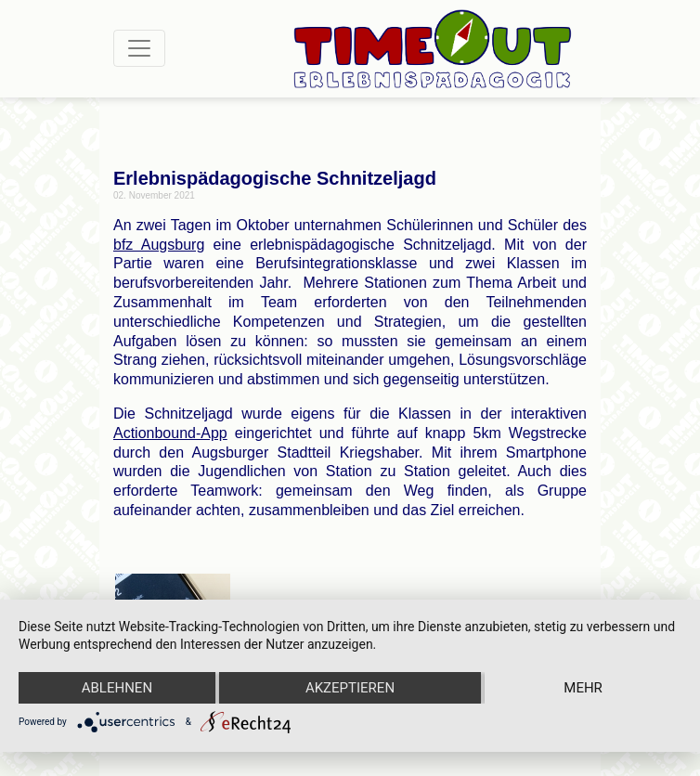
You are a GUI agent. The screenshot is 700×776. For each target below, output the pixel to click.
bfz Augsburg (159, 245)
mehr (583, 688)
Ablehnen (117, 688)
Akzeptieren (350, 688)
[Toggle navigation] (139, 48)
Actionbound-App (170, 433)
